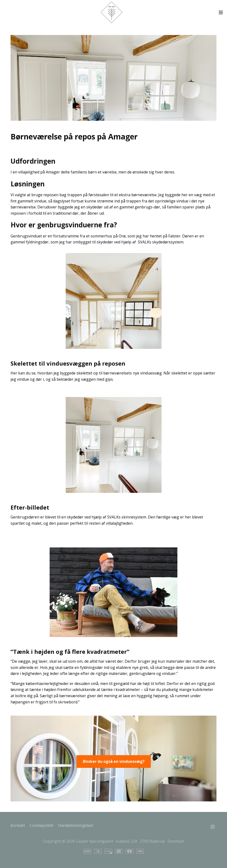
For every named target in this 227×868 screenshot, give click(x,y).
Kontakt (18, 825)
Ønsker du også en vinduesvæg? (114, 761)
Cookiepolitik (42, 825)
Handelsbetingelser (76, 825)
